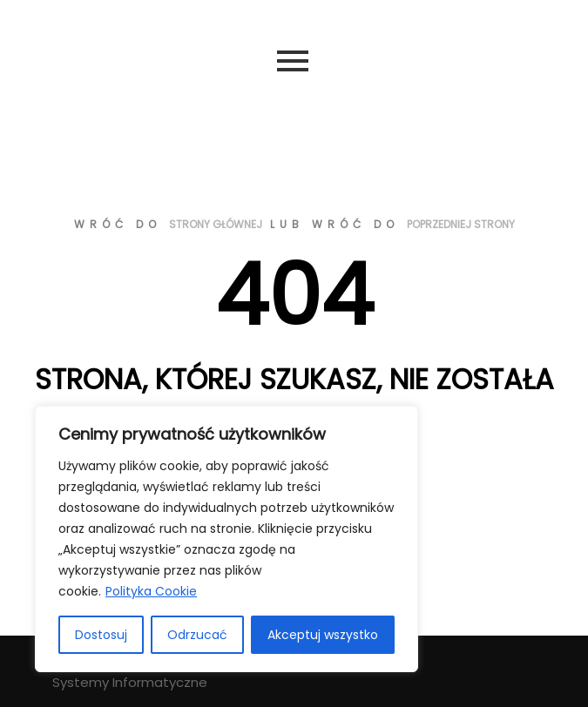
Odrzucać (197, 635)
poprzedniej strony (461, 224)
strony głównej (216, 224)
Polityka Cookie (151, 591)
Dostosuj (101, 635)
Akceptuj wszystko (323, 635)
